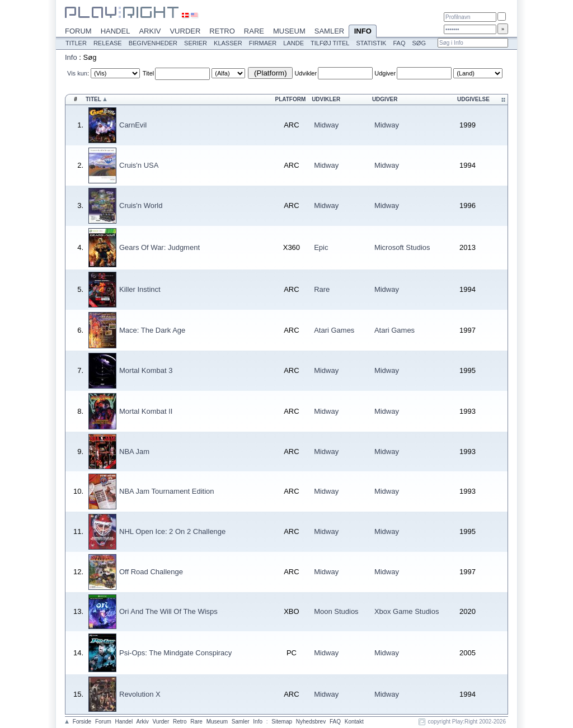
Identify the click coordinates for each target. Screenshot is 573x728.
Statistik (371, 43)
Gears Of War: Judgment (159, 247)
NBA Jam (134, 452)
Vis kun (77, 73)
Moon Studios (336, 611)
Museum (289, 31)
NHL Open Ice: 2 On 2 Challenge (172, 531)
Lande (293, 43)
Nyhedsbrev (311, 722)
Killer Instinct (140, 289)
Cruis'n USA (139, 165)
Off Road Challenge (151, 572)
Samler (329, 31)
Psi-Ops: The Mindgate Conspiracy (175, 653)
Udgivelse (473, 99)
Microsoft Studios (402, 247)
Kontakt (354, 722)
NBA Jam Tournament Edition (167, 491)
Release (108, 43)
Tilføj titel (330, 43)
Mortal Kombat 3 (146, 370)
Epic (321, 247)
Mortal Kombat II (146, 411)
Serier (196, 43)
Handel (116, 31)
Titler (76, 43)
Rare (254, 31)
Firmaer (263, 43)
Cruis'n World (141, 205)
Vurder (185, 31)
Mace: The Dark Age (152, 330)
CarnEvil (133, 125)
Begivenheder (153, 43)
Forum (78, 31)
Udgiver (385, 73)
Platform (291, 99)
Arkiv (150, 31)
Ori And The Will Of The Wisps (168, 611)
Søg (419, 43)
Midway (326, 125)
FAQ (399, 43)
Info (363, 32)
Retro (222, 31)
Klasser (228, 43)
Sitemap (282, 722)
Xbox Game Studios (407, 611)
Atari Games (334, 330)
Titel (148, 73)
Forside (82, 722)
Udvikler (306, 73)
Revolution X (140, 694)
